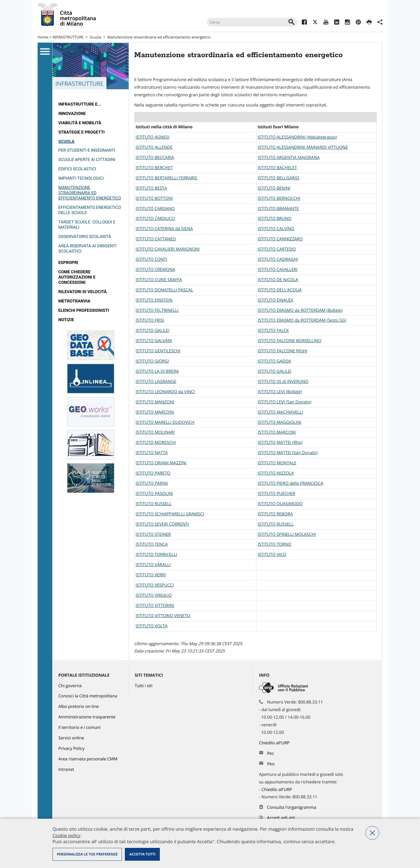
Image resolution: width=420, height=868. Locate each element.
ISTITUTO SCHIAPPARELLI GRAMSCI (170, 514)
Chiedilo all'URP (275, 743)
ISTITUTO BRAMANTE (278, 209)
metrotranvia (74, 301)
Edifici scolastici (77, 169)
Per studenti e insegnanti (87, 150)
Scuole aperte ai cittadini (87, 160)
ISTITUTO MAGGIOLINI (279, 422)
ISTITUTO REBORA (275, 514)
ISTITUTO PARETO (153, 473)
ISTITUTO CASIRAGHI (278, 259)
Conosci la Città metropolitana (88, 696)
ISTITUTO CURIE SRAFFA (159, 280)
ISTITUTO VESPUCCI (155, 585)
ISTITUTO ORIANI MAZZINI (161, 463)
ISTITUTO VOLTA (152, 626)
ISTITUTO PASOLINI (154, 494)
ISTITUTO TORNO (274, 544)
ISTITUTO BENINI (274, 188)
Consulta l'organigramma (292, 807)
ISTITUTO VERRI (151, 575)
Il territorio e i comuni (79, 728)
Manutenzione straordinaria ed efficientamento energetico (159, 37)
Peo (271, 764)
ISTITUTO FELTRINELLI (157, 310)
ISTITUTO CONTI (151, 259)
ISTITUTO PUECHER (276, 494)
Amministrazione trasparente (87, 717)
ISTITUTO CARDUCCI (155, 219)
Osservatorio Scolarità (85, 237)
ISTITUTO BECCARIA (155, 158)
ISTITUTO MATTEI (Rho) (280, 443)
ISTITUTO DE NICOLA (278, 280)
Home (43, 37)
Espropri (68, 263)
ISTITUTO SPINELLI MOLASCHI (287, 534)
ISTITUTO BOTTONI (154, 198)
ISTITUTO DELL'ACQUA (280, 290)
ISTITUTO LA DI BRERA (157, 371)
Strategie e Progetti (82, 132)
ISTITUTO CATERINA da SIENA (164, 229)
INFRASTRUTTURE (68, 37)
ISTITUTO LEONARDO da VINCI (165, 392)
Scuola (95, 37)
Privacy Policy (71, 749)
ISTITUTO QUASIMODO (280, 504)
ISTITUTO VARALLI (153, 565)
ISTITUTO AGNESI (152, 137)
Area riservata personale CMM (88, 759)
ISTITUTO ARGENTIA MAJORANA (288, 158)
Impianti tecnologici (81, 178)
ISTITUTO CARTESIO (277, 249)
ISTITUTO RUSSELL (154, 504)
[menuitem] (91, 104)
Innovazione (72, 114)
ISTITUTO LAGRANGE (156, 382)
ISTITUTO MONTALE (277, 463)
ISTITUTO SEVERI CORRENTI (162, 524)
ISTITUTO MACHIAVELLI (280, 412)
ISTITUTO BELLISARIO (278, 178)
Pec (271, 754)
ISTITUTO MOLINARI (155, 432)
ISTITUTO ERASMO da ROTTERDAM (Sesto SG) (302, 320)
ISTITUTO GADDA (274, 361)
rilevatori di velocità (83, 292)
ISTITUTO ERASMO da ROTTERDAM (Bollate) (300, 310)
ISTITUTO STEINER (153, 534)
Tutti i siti (144, 686)
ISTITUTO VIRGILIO (154, 595)
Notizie (66, 320)
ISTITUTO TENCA (152, 544)
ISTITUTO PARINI (152, 483)
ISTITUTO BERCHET (154, 168)
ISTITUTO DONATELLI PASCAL (164, 290)
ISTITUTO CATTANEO (156, 239)
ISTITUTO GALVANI (154, 341)
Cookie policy (66, 835)
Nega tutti (372, 833)
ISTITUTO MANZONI (155, 402)
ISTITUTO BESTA (151, 188)
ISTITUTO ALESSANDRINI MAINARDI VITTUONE (303, 147)
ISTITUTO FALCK (273, 331)
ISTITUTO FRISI (150, 320)
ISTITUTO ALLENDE (154, 147)
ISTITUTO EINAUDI (275, 300)
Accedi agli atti (281, 818)
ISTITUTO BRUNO (274, 219)
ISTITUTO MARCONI (155, 412)
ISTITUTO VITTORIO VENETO (163, 616)
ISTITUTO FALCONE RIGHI (282, 351)
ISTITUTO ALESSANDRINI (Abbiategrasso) (297, 137)
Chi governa (70, 686)
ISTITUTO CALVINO (276, 229)
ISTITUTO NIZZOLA (276, 473)
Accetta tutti (142, 854)
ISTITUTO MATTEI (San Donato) (287, 453)
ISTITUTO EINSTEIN (154, 300)
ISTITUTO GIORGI (152, 361)
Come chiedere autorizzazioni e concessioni (77, 277)
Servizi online (71, 738)
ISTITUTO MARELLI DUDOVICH (165, 422)
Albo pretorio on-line (79, 707)
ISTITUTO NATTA (152, 453)
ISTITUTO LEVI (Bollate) (280, 392)
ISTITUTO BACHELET (277, 168)
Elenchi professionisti (84, 310)
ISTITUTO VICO (272, 555)
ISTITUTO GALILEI (153, 331)
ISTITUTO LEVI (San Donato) (284, 402)
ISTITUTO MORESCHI (156, 443)
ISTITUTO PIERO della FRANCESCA (290, 483)
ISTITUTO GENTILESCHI (158, 351)
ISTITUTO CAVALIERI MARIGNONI (168, 249)
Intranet (66, 770)
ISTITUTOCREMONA (155, 270)
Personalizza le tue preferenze (87, 854)
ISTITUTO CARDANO (155, 209)
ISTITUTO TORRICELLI (156, 555)
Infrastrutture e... (80, 104)
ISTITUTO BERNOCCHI (279, 198)
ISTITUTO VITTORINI (155, 606)
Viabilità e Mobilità (80, 123)
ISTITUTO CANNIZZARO (280, 239)
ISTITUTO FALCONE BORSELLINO (289, 341)
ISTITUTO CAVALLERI (278, 270)
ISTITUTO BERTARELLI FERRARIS (166, 178)
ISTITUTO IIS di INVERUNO (283, 382)
